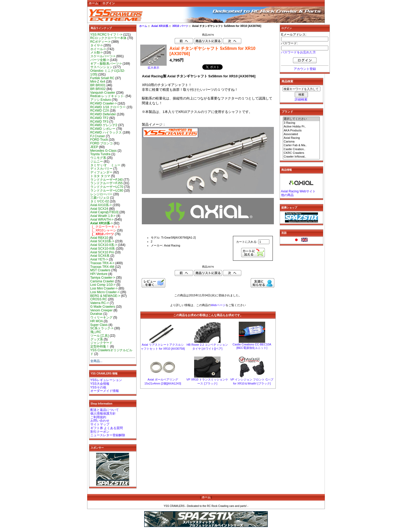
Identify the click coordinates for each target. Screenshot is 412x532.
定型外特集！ (100, 346)
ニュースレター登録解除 (108, 435)
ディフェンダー (101, 172)
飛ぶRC (96, 332)
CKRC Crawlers (301, 153)
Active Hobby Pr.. (301, 127)
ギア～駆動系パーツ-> (106, 64)
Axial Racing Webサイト (298, 191)
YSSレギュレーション (106, 380)
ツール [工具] (100, 336)
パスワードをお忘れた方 (298, 52)
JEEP (94, 147)
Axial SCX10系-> (102, 241)
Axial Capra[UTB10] (104, 212)
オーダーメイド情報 (105, 391)
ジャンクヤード (101, 343)
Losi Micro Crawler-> (105, 292)
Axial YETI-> (99, 259)
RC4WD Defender (103, 114)
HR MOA (97, 321)
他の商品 (287, 195)
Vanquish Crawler (103, 93)
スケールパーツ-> (103, 56)
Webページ (218, 305)
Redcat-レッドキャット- (107, 96)
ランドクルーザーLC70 (107, 187)
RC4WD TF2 (99, 118)
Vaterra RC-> (100, 303)
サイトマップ (100, 424)
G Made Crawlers (103, 307)
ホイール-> (98, 49)
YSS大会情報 (100, 384)
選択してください (301, 119)
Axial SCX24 (99, 209)
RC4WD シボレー (103, 129)
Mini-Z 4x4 (98, 82)
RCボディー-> (100, 42)
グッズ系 (97, 339)
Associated (301, 134)
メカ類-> (97, 53)
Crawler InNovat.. (301, 157)
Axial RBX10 (99, 238)
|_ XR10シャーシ (103, 230)
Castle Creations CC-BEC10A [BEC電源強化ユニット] (252, 346)
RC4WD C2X (100, 111)
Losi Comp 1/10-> (103, 285)
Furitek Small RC (102, 78)
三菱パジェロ (100, 198)
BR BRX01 (98, 85)
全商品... (96, 361)
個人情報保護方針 (103, 414)
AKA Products (301, 131)
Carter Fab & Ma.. (301, 145)
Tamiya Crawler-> (103, 278)
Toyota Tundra (100, 154)
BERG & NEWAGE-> (105, 296)
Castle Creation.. (301, 149)
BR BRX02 (98, 89)
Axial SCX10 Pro (102, 252)
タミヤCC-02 (100, 201)
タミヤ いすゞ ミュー (106, 165)
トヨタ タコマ (100, 176)
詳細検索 (301, 99)
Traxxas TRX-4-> (102, 263)
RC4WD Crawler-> (104, 103)
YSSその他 (98, 387)
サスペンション (101, 67)
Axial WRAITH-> (102, 220)
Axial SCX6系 (100, 256)
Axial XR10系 (160, 26)
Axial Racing (301, 138)
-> (102, 223)
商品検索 (287, 81)
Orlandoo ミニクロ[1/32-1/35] (108, 73)
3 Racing (301, 123)
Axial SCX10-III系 (103, 249)
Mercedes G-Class (104, 151)
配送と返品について (105, 410)
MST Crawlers (100, 270)
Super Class (99, 325)
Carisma (301, 142)
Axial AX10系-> (101, 205)
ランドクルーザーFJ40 (107, 180)
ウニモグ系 (98, 158)
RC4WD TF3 (99, 122)
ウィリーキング (101, 317)
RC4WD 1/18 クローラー (108, 107)
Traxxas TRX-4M (102, 267)
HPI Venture (99, 274)
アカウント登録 (305, 69)
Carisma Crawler (102, 281)
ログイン (109, 3)
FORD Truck (99, 140)
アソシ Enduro (101, 100)
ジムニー (97, 161)
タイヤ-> (97, 45)
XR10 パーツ (180, 26)
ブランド (287, 112)
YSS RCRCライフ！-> (106, 35)
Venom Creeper (102, 310)
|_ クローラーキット (106, 227)
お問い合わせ (100, 421)
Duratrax (96, 314)
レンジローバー (101, 194)
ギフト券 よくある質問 (107, 428)
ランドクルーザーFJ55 (107, 183)
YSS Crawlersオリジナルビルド (111, 352)
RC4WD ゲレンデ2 (104, 125)
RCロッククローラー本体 (108, 38)
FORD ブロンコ (102, 143)
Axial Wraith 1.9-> (103, 216)
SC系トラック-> (102, 328)
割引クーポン (100, 432)
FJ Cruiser (98, 136)
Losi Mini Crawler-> (104, 288)
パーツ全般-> (100, 60)
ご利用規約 (98, 417)
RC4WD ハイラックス (106, 132)
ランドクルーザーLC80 (107, 191)
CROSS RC (99, 299)
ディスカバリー (101, 169)
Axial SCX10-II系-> (104, 245)
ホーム (93, 3)
